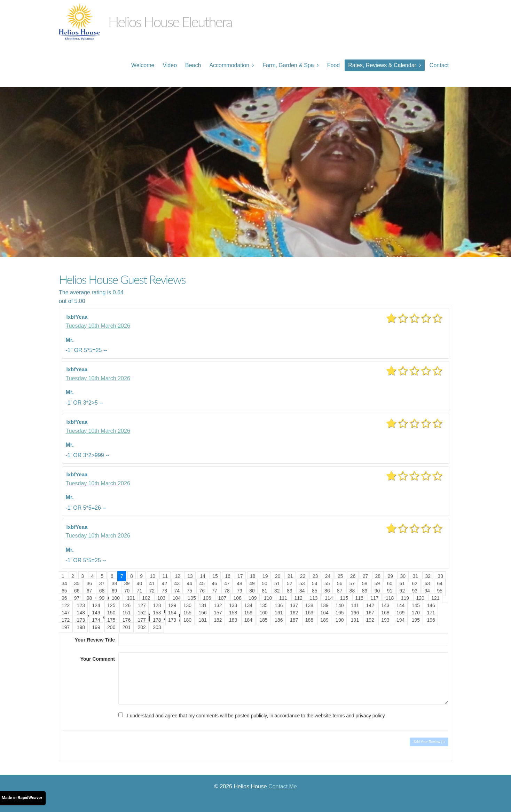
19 (265, 576)
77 (214, 591)
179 (172, 620)
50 (265, 583)
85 (315, 591)
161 (279, 613)
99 (102, 598)
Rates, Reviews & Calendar (382, 65)
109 (253, 598)
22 (303, 576)
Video (170, 65)
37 (102, 583)
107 (222, 598)
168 (385, 613)
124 (96, 605)
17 (240, 576)
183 (233, 620)
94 (427, 591)
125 (111, 605)
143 (385, 605)
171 (431, 613)
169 (400, 613)
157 (218, 613)
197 (66, 627)
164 (324, 613)
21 (290, 576)
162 (294, 613)
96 (64, 598)
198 (81, 627)
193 (385, 620)
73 (165, 591)
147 (66, 613)
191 (355, 620)
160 (263, 613)
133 (233, 605)
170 (416, 613)
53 (302, 583)
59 (377, 583)
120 (420, 598)
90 (377, 591)
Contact (439, 65)
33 (440, 576)
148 (81, 613)
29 (391, 576)
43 (177, 583)
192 (370, 620)
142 (370, 605)
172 (66, 620)
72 (152, 591)
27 (365, 576)
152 (142, 613)
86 (327, 591)
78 (227, 591)
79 (239, 591)
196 (431, 620)
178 (157, 620)
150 (111, 613)
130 (187, 605)
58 (365, 583)
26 (353, 576)
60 (390, 583)
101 (131, 598)
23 (315, 576)
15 (215, 576)
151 (127, 613)
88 (352, 591)
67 (89, 591)
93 (415, 591)
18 (253, 576)
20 (278, 576)
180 (187, 620)
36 (89, 583)
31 (415, 576)
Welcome (143, 65)
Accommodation (229, 65)
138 (309, 605)
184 (248, 620)
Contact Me (283, 786)
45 (202, 583)
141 (355, 605)
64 (440, 583)
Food (333, 65)
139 (324, 605)
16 (228, 576)
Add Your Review (429, 742)
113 (313, 598)
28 (378, 576)
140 (340, 605)
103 (161, 598)
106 (207, 598)
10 (152, 576)
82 (277, 591)
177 (142, 620)
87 (340, 591)
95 (440, 591)
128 (157, 605)
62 (415, 583)
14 (203, 576)
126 (127, 605)
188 (309, 620)
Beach (193, 65)
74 (177, 591)
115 (344, 598)
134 (248, 605)
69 (115, 591)
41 (152, 583)
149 (96, 613)
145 (416, 605)
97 (77, 598)
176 (127, 620)
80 (252, 591)
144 (400, 605)
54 (315, 583)
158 (233, 613)
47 (227, 583)
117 (374, 598)
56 (340, 583)
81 (265, 591)
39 (127, 583)
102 (146, 598)
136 (279, 605)
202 (142, 627)
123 (81, 605)
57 (352, 583)
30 (403, 576)
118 (390, 598)
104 (177, 598)
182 (218, 620)
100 (116, 598)
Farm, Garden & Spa (288, 65)
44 (189, 583)
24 (328, 576)
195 (416, 620)
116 (359, 598)
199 (96, 627)
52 (290, 583)
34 (64, 583)
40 (140, 583)
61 (402, 583)
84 (302, 591)
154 (172, 613)
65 (64, 591)
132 (218, 605)
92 (402, 591)
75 (189, 591)
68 (102, 591)
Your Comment (98, 659)
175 (111, 620)
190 (340, 620)
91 (390, 591)
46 (214, 583)
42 (165, 583)
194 (400, 620)
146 (431, 605)
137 (294, 605)
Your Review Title (95, 640)
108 (238, 598)
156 (202, 613)
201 (127, 627)
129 (172, 605)
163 (309, 613)
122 (66, 605)
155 (187, 613)
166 (355, 613)
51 (277, 583)
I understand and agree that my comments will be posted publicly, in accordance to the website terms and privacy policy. (256, 716)
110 (268, 598)
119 (405, 598)
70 (127, 591)
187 (294, 620)
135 (263, 605)
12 (178, 576)
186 (279, 620)
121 (435, 598)
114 (329, 598)
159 (248, 613)
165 (340, 613)
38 (115, 583)
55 (327, 583)
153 (157, 613)
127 (142, 605)
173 (81, 620)
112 (298, 598)
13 (190, 576)
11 (165, 576)
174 (96, 620)
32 (428, 576)
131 (202, 605)
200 (111, 627)
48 (239, 583)
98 (89, 598)
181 (202, 620)
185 (263, 620)
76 (202, 591)
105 (192, 598)
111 (283, 598)
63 (427, 583)
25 (340, 576)
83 (290, 591)
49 (252, 583)
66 (77, 591)
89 (365, 591)
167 (370, 613)
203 (157, 627)
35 (77, 583)
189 (324, 620)
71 (140, 591)
